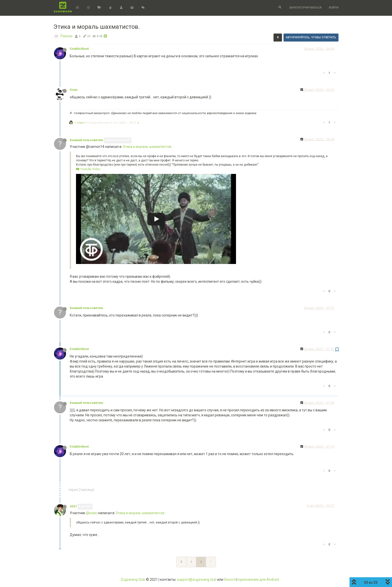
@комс (92, 513)
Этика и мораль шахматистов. (147, 147)
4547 (73, 506)
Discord (230, 579)
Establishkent (79, 49)
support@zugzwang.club (197, 579)
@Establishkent (118, 140)
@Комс (85, 507)
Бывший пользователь (86, 140)
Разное (66, 36)
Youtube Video (88, 169)
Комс (74, 90)
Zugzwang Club (133, 579)
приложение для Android (258, 579)
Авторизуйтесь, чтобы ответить (311, 37)
